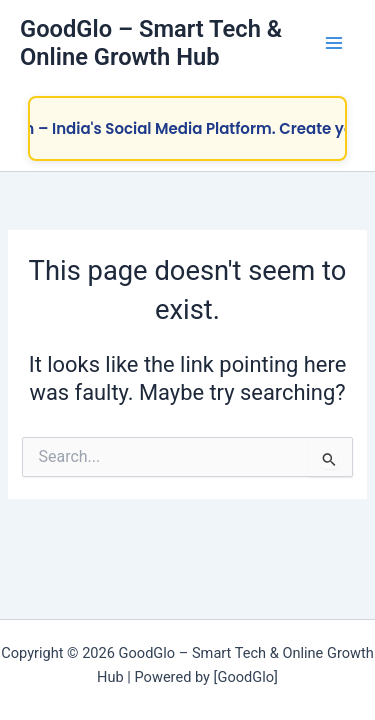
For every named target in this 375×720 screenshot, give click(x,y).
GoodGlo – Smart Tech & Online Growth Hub (151, 43)
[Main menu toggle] (334, 43)
